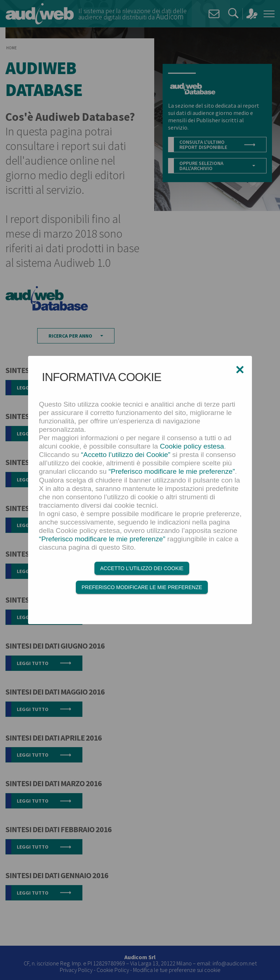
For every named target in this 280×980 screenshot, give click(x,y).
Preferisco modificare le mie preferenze (142, 587)
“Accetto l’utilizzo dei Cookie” (126, 455)
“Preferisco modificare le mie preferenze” (172, 472)
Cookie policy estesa (192, 447)
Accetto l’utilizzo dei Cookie (142, 568)
